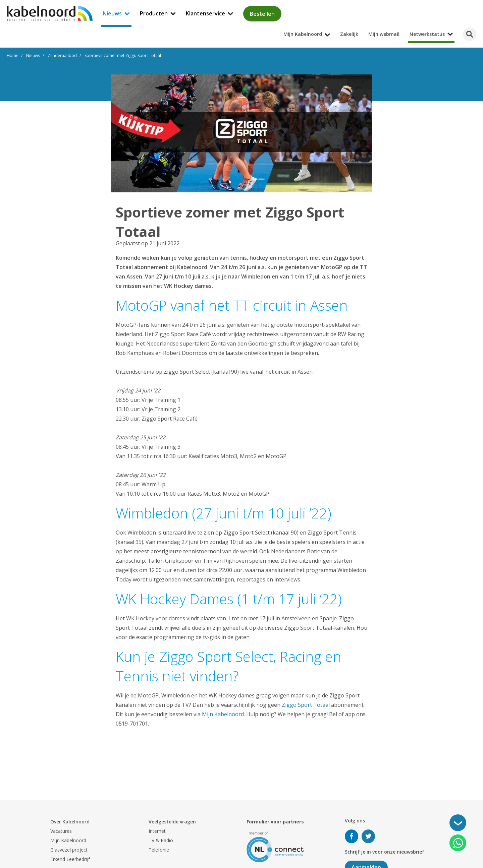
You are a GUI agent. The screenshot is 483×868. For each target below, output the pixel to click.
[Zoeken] (470, 34)
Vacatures (61, 831)
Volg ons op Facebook (352, 836)
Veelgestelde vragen (172, 822)
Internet (157, 831)
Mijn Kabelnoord (223, 714)
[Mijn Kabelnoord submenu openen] (481, 5)
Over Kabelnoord (70, 822)
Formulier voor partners (275, 822)
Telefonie (159, 850)
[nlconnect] (275, 846)
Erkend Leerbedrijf (70, 859)
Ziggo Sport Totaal (306, 705)
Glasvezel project (69, 850)
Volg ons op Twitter (368, 836)
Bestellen (262, 14)
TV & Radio (161, 840)
